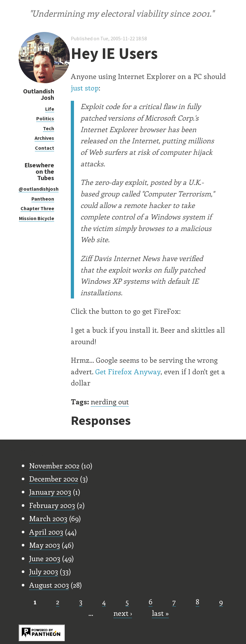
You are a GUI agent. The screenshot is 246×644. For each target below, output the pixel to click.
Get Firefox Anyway (128, 371)
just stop (85, 88)
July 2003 (44, 571)
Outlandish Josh (39, 94)
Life (50, 109)
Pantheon (43, 199)
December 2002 (54, 479)
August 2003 (49, 585)
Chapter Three (37, 208)
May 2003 (45, 545)
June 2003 (45, 558)
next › (123, 613)
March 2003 (48, 518)
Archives (44, 138)
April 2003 (46, 532)
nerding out (110, 402)
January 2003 (50, 492)
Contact (45, 148)
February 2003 (52, 505)
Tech (49, 128)
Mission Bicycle (37, 218)
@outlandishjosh (39, 189)
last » (160, 613)
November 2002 (54, 465)
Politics (45, 118)
